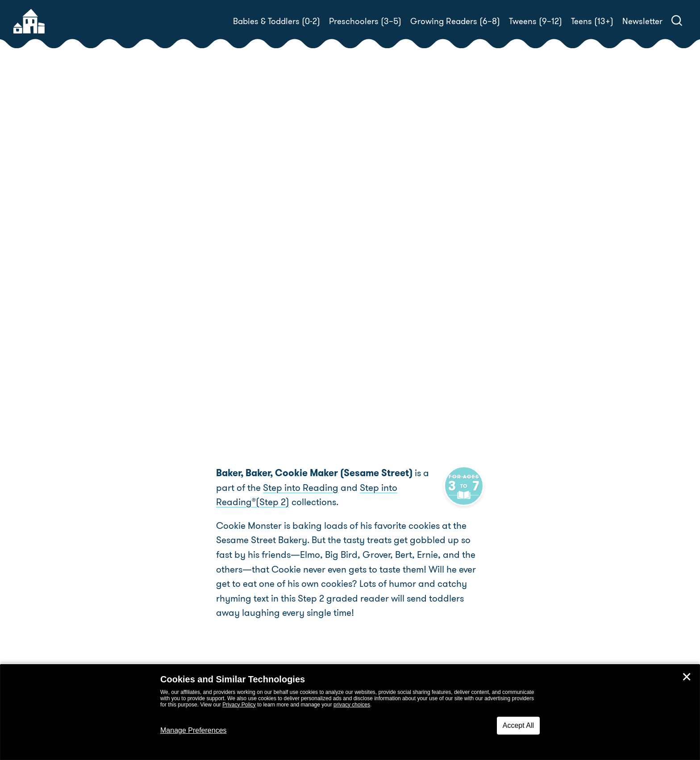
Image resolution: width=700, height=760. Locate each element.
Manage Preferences (194, 730)
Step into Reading (280, 488)
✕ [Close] (687, 677)
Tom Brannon (384, 281)
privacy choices (352, 705)
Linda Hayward (418, 270)
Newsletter (642, 21)
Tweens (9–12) (535, 21)
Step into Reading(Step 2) (396, 488)
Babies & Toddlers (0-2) (277, 21)
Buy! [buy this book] (379, 312)
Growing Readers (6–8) (455, 21)
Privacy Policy (239, 705)
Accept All (518, 725)
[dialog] (350, 712)
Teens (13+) (592, 21)
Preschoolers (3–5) (365, 21)
